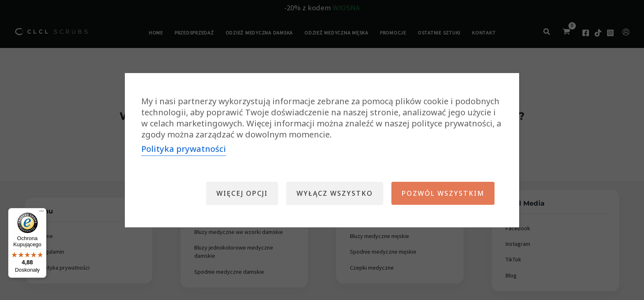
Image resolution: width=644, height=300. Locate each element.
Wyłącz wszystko (335, 193)
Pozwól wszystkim (443, 193)
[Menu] (41, 213)
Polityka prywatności (184, 149)
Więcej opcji (242, 193)
